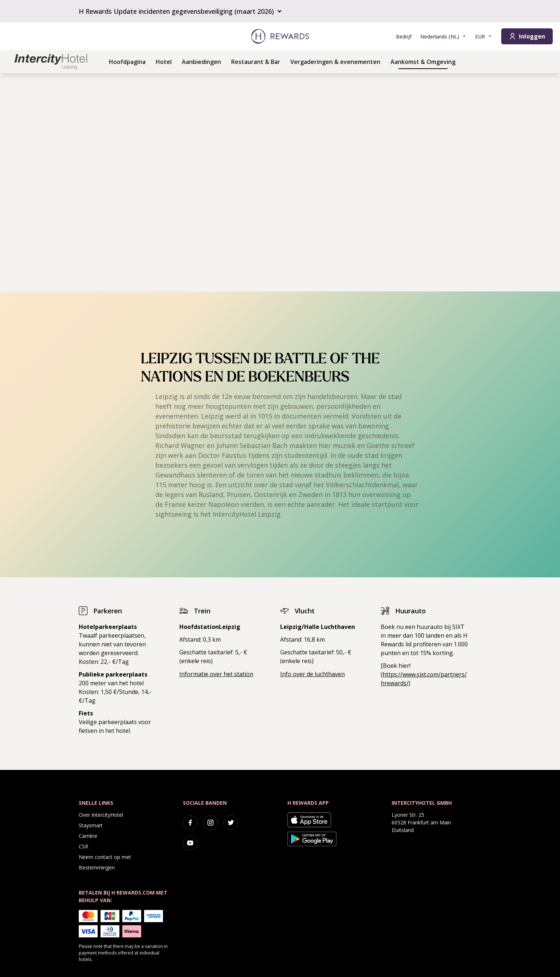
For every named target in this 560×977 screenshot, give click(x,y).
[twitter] (231, 823)
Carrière (88, 836)
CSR (83, 846)
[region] (280, 182)
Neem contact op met (105, 857)
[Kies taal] (443, 37)
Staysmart (91, 825)
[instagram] (210, 823)
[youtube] (190, 843)
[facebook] (190, 823)
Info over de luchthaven (312, 674)
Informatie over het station (216, 674)
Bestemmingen (97, 867)
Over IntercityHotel (101, 815)
